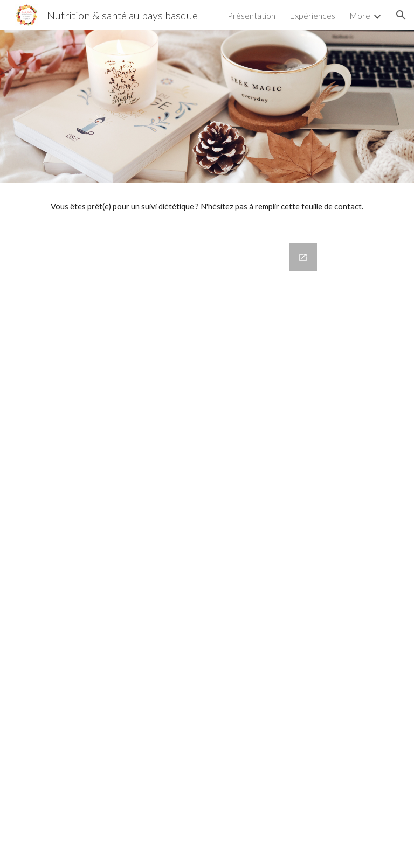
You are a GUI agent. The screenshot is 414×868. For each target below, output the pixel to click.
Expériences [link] (312, 15)
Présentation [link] (251, 15)
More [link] (360, 15)
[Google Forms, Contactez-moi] (207, 549)
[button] (401, 15)
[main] (207, 207)
